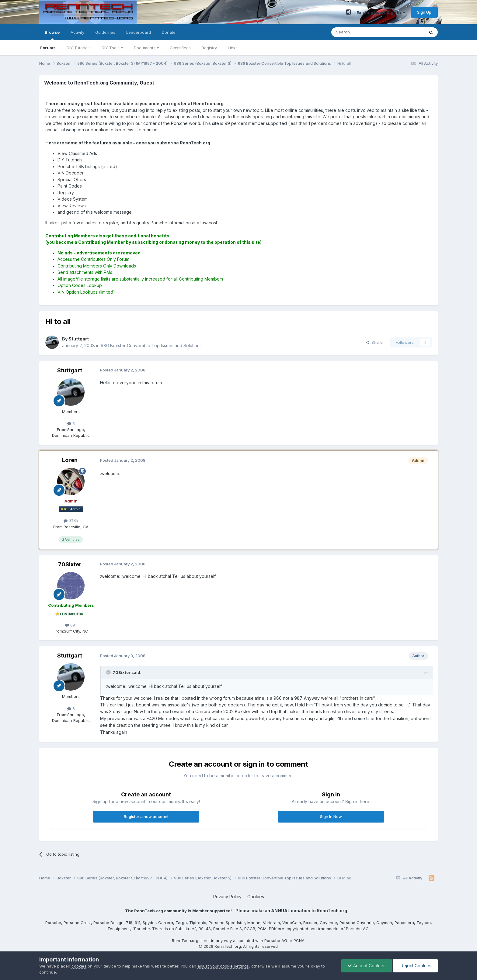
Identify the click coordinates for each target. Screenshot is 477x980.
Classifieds (180, 48)
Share (374, 342)
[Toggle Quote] (109, 672)
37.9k (71, 521)
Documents (146, 48)
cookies (79, 966)
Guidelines (105, 32)
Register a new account (146, 816)
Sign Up (424, 12)
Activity (77, 32)
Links (233, 48)
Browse (52, 35)
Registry (209, 48)
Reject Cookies (415, 966)
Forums (48, 48)
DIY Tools (112, 48)
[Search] (362, 32)
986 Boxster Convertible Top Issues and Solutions (151, 345)
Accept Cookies (367, 966)
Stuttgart (70, 370)
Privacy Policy (227, 897)
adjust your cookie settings (223, 966)
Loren (70, 460)
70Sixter (70, 564)
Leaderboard (139, 32)
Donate (169, 32)
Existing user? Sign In (381, 12)
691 (71, 625)
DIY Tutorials (79, 48)
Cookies (256, 897)
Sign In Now (331, 816)
